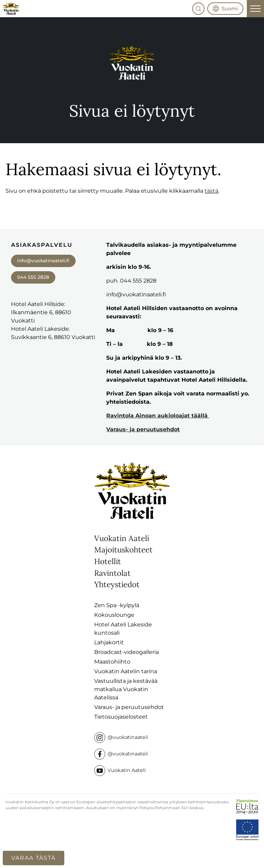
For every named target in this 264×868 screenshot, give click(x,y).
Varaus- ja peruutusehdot (143, 429)
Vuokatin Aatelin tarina (126, 671)
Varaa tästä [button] (34, 858)
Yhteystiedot (117, 584)
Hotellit (108, 561)
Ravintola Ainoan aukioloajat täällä (158, 416)
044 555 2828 (33, 277)
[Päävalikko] (255, 9)
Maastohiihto (112, 662)
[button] (198, 9)
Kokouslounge (114, 615)
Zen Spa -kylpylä (117, 605)
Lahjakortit (109, 642)
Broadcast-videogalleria (126, 652)
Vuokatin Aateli (122, 538)
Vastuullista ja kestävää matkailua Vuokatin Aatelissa (126, 689)
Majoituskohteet (123, 549)
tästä (211, 191)
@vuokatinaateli (121, 738)
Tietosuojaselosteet (121, 717)
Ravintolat (112, 573)
